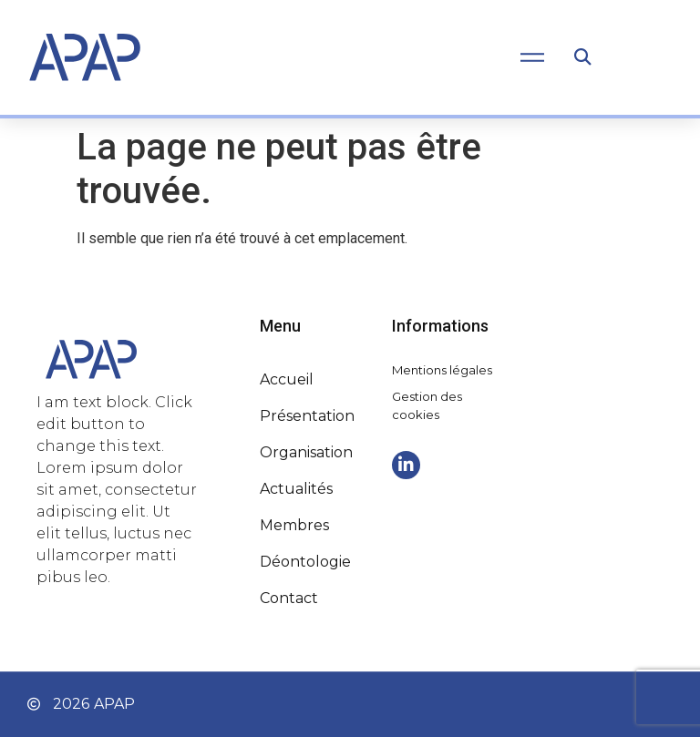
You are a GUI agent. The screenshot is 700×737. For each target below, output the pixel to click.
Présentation (307, 416)
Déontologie (305, 562)
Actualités (296, 489)
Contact (289, 598)
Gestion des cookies (427, 405)
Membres (294, 525)
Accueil (287, 379)
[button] (582, 58)
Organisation (306, 452)
